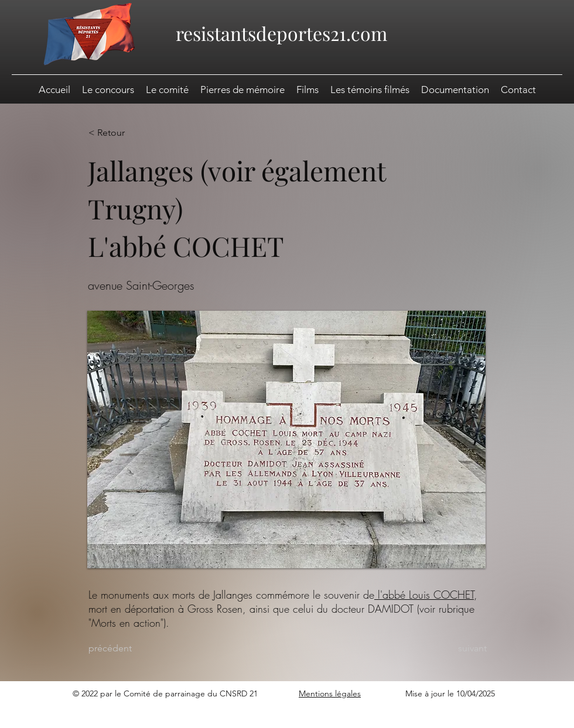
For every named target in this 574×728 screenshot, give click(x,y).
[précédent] (127, 648)
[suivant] (457, 648)
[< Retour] (127, 133)
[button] (455, 90)
